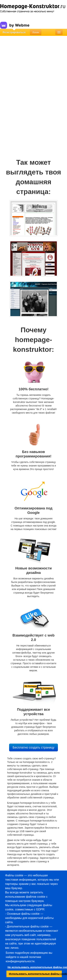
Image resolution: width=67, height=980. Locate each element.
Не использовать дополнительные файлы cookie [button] (35, 967)
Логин (36, 32)
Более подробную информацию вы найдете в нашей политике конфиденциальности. (29, 957)
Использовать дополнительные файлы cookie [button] (35, 974)
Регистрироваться (14, 32)
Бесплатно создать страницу (33, 747)
